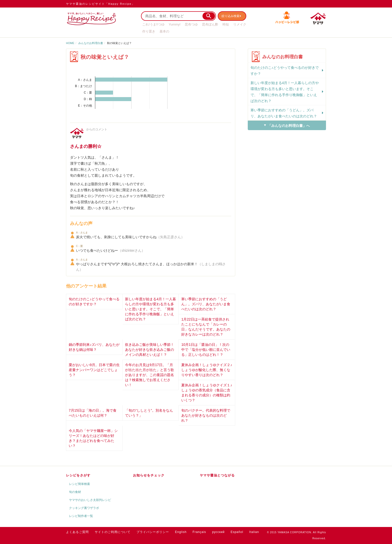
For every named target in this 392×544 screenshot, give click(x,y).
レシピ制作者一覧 (81, 516)
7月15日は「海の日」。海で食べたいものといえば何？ (93, 413)
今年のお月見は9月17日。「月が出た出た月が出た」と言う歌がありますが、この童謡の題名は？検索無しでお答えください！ (149, 375)
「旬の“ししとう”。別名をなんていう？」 (149, 413)
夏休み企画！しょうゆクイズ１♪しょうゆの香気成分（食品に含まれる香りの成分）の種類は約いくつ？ (207, 393)
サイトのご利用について (113, 532)
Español (237, 532)
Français (199, 532)
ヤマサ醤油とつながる (217, 475)
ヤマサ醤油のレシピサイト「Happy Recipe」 (100, 4)
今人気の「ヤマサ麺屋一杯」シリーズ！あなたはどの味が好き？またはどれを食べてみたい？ (93, 438)
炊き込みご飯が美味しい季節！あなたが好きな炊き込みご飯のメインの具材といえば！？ (149, 350)
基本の (164, 31)
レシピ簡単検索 (79, 484)
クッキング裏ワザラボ (84, 508)
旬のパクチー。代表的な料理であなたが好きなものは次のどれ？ (206, 415)
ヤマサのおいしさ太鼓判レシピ (90, 500)
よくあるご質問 (77, 532)
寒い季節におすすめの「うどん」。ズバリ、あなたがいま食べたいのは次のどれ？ (206, 304)
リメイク (240, 24)
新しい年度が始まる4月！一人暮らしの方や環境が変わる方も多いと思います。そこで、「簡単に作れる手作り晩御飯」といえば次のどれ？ (150, 309)
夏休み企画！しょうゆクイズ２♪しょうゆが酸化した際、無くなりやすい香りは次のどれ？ (207, 370)
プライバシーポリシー (153, 532)
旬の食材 (75, 492)
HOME (70, 43)
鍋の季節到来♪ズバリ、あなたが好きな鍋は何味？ (94, 347)
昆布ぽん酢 (210, 24)
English (181, 532)
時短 (226, 24)
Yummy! (175, 24)
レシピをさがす (78, 475)
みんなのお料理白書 (91, 43)
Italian (254, 532)
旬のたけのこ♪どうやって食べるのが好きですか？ (94, 302)
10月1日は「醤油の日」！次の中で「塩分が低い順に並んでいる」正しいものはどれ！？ (206, 350)
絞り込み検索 (232, 16)
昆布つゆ (191, 24)
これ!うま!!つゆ (153, 24)
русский (218, 532)
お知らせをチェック (149, 475)
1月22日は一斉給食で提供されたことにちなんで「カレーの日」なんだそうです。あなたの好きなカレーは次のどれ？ (206, 327)
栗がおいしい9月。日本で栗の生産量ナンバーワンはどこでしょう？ (94, 370)
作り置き (149, 31)
